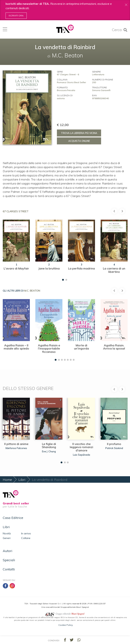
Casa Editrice (13, 518)
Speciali (9, 560)
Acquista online (79, 141)
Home (7, 480)
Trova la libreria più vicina (79, 133)
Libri (22, 480)
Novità (7, 533)
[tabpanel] (16, 248)
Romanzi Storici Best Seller (71, 82)
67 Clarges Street (16, 211)
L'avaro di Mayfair (16, 268)
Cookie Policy (66, 625)
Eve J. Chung (49, 451)
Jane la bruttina (49, 268)
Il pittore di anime (16, 444)
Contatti (9, 569)
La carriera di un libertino (114, 270)
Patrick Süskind (114, 448)
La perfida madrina (81, 268)
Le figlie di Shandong (49, 446)
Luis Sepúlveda (81, 455)
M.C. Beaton (32, 291)
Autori (8, 551)
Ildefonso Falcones (16, 448)
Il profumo (114, 444)
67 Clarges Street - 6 (68, 74)
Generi (7, 538)
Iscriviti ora (16, 16)
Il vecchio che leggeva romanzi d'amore (81, 447)
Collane (26, 538)
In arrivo (26, 533)
